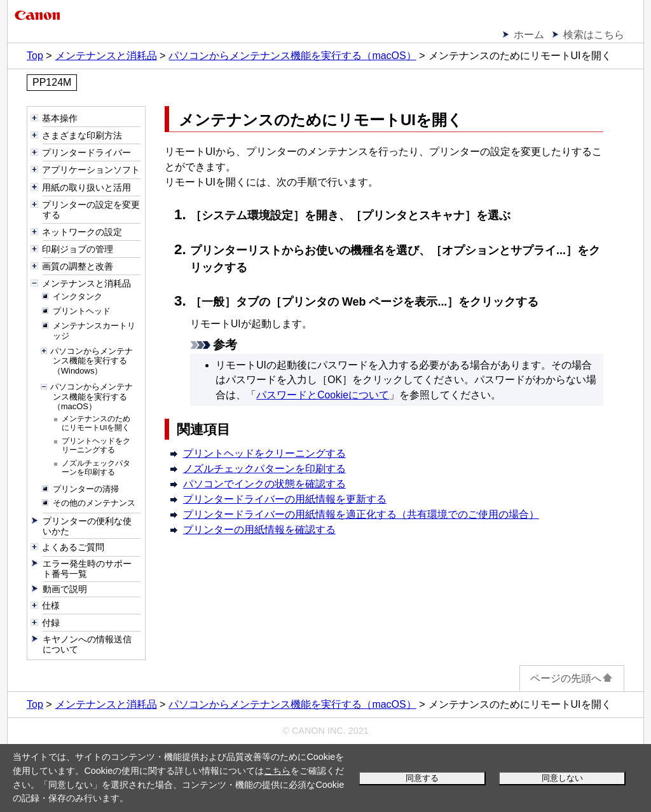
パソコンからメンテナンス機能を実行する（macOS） (292, 56)
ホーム (529, 35)
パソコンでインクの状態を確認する (264, 484)
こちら (277, 771)
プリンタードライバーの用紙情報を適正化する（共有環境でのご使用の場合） (361, 514)
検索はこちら (594, 35)
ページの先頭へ (572, 678)
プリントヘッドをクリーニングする (264, 453)
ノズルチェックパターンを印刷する (264, 469)
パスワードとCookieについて (323, 395)
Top (35, 56)
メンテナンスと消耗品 (106, 56)
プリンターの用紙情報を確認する (259, 530)
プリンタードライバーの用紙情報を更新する (285, 499)
